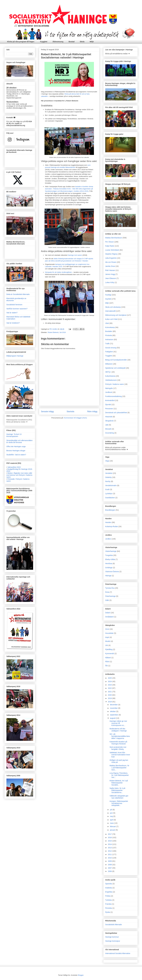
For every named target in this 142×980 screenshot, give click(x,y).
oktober (113, 711)
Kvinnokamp (110, 327)
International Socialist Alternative (118, 953)
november (114, 708)
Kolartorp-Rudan (112, 526)
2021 (110, 692)
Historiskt (109, 417)
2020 (110, 695)
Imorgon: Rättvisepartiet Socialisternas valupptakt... (119, 803)
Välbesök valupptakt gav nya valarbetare (119, 797)
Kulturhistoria (110, 376)
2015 (110, 841)
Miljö (92, 42)
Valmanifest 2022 (14, 467)
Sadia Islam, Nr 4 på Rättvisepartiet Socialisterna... (117, 790)
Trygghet (44, 42)
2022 (110, 688)
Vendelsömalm (111, 485)
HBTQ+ (108, 372)
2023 (110, 685)
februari (113, 826)
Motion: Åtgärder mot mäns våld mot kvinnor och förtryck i (19, 475)
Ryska (108, 912)
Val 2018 (63, 332)
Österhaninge (110, 596)
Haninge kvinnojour (113, 941)
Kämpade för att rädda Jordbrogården (58, 272)
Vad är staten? (12, 313)
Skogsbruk (109, 421)
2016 (110, 837)
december (114, 705)
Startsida (70, 412)
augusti (113, 718)
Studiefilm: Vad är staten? (16, 455)
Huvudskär (109, 633)
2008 (110, 865)
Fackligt (108, 295)
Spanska (109, 884)
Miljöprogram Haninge (15, 356)
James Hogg (110, 274)
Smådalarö (109, 617)
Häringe (108, 576)
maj (112, 816)
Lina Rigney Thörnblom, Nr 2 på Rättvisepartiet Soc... (119, 775)
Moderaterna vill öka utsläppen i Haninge (118, 730)
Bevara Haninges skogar (16, 451)
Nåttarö (108, 658)
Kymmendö (110, 653)
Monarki (108, 429)
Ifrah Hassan (110, 270)
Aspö (107, 637)
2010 (110, 858)
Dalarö (108, 613)
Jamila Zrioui (110, 266)
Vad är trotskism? (13, 323)
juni (112, 813)
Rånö (107, 662)
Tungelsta (109, 555)
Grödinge (109, 568)
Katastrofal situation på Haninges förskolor (118, 743)
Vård (107, 323)
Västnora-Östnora (112, 572)
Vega (107, 461)
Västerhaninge (111, 551)
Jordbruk (109, 392)
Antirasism (109, 340)
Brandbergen (110, 510)
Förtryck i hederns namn (115, 384)
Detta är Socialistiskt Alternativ (18, 294)
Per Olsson (110, 242)
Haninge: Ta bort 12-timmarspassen (14, 435)
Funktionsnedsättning (114, 396)
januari (113, 830)
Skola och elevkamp (113, 307)
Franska (108, 904)
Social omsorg (111, 348)
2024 (110, 681)
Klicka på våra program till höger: (21, 42)
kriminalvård (110, 400)
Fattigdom (109, 352)
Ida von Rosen (111, 262)
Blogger (81, 975)
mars (112, 823)
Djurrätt (108, 405)
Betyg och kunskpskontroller (116, 360)
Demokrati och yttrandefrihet (116, 413)
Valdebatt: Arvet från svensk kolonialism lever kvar (120, 755)
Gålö (107, 600)
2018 (110, 702)
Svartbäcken (110, 498)
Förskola (109, 335)
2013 (110, 848)
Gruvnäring (110, 433)
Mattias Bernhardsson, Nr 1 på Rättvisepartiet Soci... (119, 768)
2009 (110, 861)
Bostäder (109, 331)
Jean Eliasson (111, 278)
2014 (110, 844)
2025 (110, 678)
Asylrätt (108, 299)
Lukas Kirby (110, 282)
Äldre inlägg (92, 412)
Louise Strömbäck (112, 250)
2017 (110, 834)
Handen (108, 522)
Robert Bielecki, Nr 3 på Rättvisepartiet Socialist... (119, 783)
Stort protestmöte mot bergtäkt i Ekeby (118, 748)
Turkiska (109, 900)
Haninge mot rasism (75, 255)
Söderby (109, 477)
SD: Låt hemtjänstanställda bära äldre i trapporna (120, 736)
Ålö (107, 666)
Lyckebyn (109, 494)
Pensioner (109, 409)
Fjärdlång (109, 649)
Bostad (71, 42)
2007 (110, 868)
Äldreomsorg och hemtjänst (116, 315)
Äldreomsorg (58, 42)
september (114, 715)
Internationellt (110, 311)
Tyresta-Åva (110, 588)
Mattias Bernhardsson (114, 238)
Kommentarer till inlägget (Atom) (75, 418)
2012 (110, 851)
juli (111, 810)
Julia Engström (111, 258)
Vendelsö (109, 473)
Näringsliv (109, 388)
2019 (110, 698)
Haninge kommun (112, 937)
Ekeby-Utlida (110, 559)
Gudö (107, 489)
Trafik (107, 344)
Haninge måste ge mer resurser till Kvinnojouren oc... (118, 723)
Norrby (108, 481)
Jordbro (108, 539)
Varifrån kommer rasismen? (17, 309)
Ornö (107, 629)
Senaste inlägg (47, 412)
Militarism (109, 364)
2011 (110, 854)
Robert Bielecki (53, 332)
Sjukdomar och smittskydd (115, 368)
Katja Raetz (110, 246)
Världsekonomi (111, 380)
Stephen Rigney (111, 254)
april (112, 820)
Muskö (108, 641)
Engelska (109, 892)
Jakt (107, 425)
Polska (108, 896)
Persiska (109, 908)
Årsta (107, 592)
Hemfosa (109, 563)
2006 (110, 871)
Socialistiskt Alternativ (114, 925)
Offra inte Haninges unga (16, 446)
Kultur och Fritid (111, 319)
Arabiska (109, 888)
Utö (107, 645)
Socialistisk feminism (14, 305)
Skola (82, 42)
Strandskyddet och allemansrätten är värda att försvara (20, 441)
